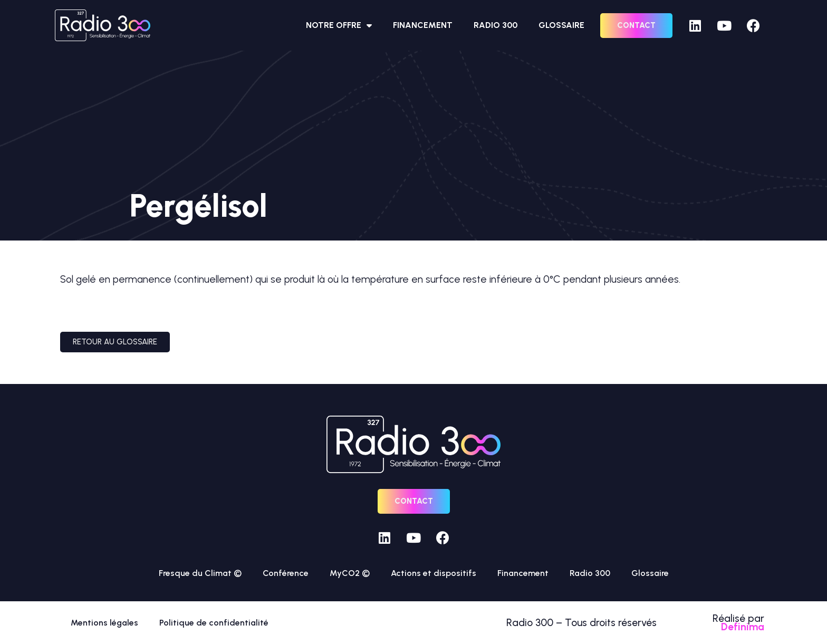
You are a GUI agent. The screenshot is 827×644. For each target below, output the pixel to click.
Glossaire (561, 25)
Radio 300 (496, 25)
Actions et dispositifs (434, 573)
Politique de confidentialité (214, 623)
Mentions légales (104, 623)
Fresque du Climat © (200, 573)
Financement (423, 25)
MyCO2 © (350, 573)
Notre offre (339, 25)
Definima (743, 627)
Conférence (286, 573)
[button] (636, 26)
